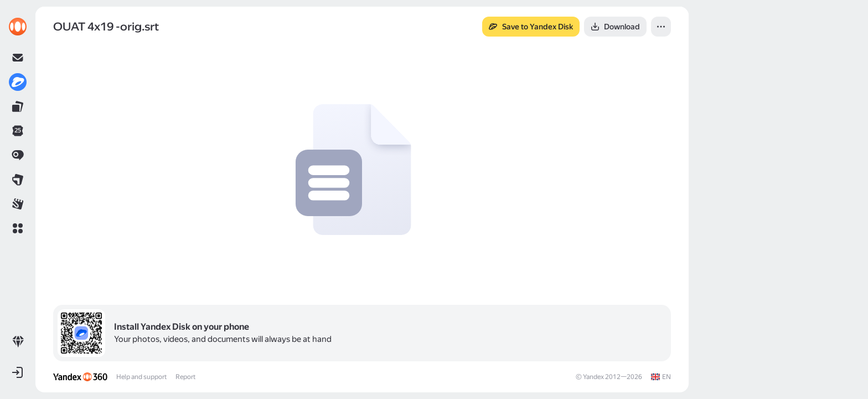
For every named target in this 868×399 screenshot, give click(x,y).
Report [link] (185, 377)
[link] (18, 27)
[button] (18, 228)
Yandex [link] (593, 377)
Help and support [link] (141, 377)
